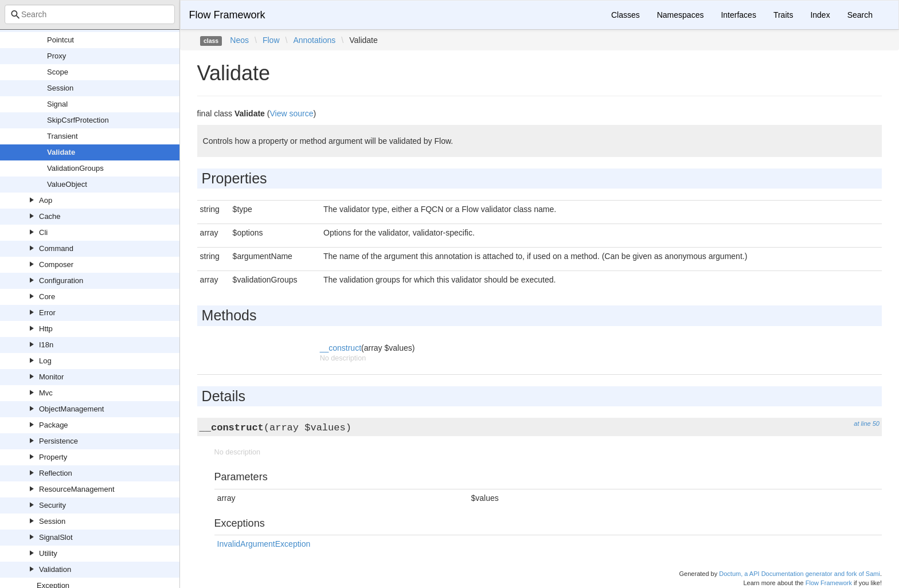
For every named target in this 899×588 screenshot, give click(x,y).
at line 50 (867, 424)
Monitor (51, 377)
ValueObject (67, 184)
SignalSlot (56, 537)
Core (47, 297)
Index (820, 15)
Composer (56, 264)
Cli (43, 232)
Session (60, 88)
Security (52, 505)
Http (46, 329)
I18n (46, 345)
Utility (48, 553)
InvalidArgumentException (264, 544)
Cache (50, 216)
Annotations (314, 40)
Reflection (56, 473)
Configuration (61, 281)
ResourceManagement (77, 489)
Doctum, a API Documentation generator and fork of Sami (800, 574)
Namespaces (681, 15)
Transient (62, 136)
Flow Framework (227, 15)
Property (53, 457)
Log (45, 361)
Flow (271, 40)
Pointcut (60, 40)
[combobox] (90, 14)
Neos (239, 40)
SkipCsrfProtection (78, 120)
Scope (58, 72)
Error (47, 313)
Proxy (56, 56)
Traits (783, 15)
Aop (46, 200)
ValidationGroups (75, 168)
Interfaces (738, 15)
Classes (626, 15)
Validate (61, 152)
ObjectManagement (71, 409)
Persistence (58, 441)
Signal (57, 104)
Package (54, 425)
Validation (55, 569)
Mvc (46, 393)
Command (56, 248)
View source (291, 113)
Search (860, 15)
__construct (341, 348)
